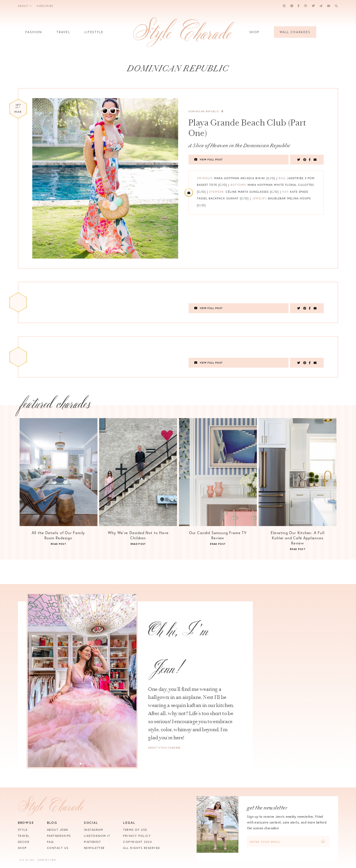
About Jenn (58, 830)
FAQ (50, 842)
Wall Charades (295, 32)
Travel (63, 34)
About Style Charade (164, 748)
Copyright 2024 (137, 842)
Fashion (34, 34)
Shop (254, 34)
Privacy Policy (137, 836)
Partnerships (59, 836)
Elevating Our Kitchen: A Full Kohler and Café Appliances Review (298, 538)
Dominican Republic (206, 111)
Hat (285, 192)
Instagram (94, 830)
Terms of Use (135, 830)
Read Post (58, 544)
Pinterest (93, 842)
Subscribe (45, 6)
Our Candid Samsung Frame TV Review (218, 535)
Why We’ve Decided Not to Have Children (138, 535)
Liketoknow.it (97, 836)
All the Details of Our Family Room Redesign (59, 535)
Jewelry (259, 198)
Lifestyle (94, 34)
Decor (24, 842)
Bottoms (238, 185)
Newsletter (94, 848)
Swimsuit (205, 178)
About (25, 6)
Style (23, 830)
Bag (282, 178)
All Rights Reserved (142, 848)
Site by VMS (27, 860)
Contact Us (58, 848)
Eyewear (216, 192)
